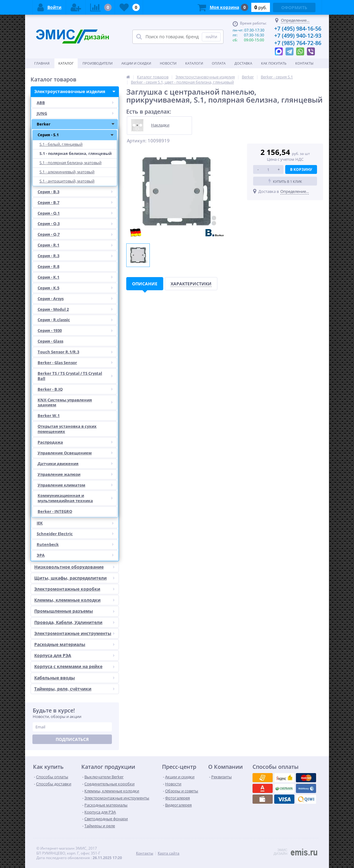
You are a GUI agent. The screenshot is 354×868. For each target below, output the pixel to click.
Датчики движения (77, 464)
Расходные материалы (76, 644)
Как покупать (274, 63)
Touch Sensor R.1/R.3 (77, 352)
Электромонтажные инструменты (76, 633)
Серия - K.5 (77, 288)
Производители (98, 63)
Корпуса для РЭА (76, 656)
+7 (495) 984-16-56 (298, 28)
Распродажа (77, 442)
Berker (77, 124)
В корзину (301, 169)
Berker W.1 (49, 415)
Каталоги (194, 63)
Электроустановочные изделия (76, 92)
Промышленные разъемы (76, 611)
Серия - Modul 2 (77, 309)
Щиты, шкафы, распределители (76, 578)
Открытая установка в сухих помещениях (67, 429)
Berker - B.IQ (77, 389)
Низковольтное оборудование (76, 567)
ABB (77, 103)
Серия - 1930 (77, 331)
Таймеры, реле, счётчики (76, 689)
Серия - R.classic (77, 320)
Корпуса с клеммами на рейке (76, 667)
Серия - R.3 (77, 256)
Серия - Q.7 (77, 234)
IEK (77, 523)
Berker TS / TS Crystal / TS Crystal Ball (77, 376)
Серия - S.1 (77, 135)
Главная (42, 63)
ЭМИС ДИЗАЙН (280, 852)
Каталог (66, 63)
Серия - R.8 (48, 266)
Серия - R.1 (77, 245)
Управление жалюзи (77, 474)
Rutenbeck (77, 545)
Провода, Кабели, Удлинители (76, 622)
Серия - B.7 (77, 203)
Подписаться (72, 739)
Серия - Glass (50, 341)
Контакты (304, 63)
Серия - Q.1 (77, 213)
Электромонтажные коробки (76, 589)
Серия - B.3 (77, 192)
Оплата (219, 63)
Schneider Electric (77, 534)
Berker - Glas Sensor (77, 363)
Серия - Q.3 (77, 224)
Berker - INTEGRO (55, 511)
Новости (168, 63)
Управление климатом (77, 485)
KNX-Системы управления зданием (77, 403)
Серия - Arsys (77, 299)
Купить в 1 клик (285, 181)
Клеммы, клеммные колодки (76, 600)
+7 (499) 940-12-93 (298, 36)
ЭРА (77, 555)
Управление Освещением (77, 453)
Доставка (243, 63)
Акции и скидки (136, 63)
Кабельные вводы (76, 678)
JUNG (77, 113)
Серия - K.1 (77, 277)
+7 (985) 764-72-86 (298, 43)
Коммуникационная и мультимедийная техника (77, 498)
